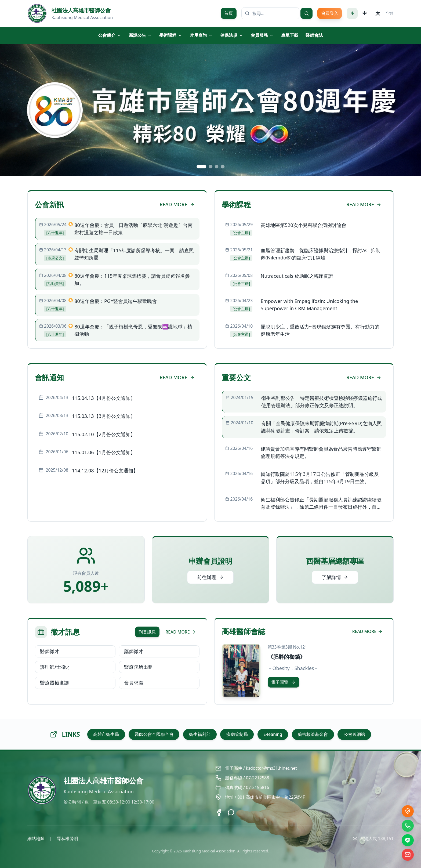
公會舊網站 (354, 734)
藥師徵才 (134, 651)
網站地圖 (36, 838)
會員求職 (134, 683)
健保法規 (232, 35)
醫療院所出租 (139, 667)
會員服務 (262, 35)
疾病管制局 (237, 734)
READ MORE (177, 204)
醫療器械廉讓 (55, 683)
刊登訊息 (147, 632)
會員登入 (330, 13)
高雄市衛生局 (106, 734)
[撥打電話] (408, 826)
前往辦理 (210, 577)
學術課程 (171, 35)
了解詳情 (335, 577)
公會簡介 (110, 35)
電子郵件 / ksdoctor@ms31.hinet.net (261, 768)
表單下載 (290, 35)
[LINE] (408, 840)
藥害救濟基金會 (313, 734)
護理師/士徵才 (55, 667)
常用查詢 (202, 35)
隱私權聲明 (67, 838)
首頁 (228, 13)
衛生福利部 (200, 734)
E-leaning (273, 734)
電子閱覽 (283, 682)
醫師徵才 (50, 651)
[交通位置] (408, 811)
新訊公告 (141, 35)
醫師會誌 (314, 35)
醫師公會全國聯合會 (154, 734)
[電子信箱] (408, 855)
